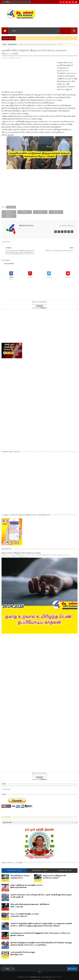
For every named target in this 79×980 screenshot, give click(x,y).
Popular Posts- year (65, 867)
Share (24, 212)
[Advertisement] (15, 75)
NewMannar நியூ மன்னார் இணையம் (42, 973)
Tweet (9, 212)
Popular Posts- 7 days (14, 867)
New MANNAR (36, 976)
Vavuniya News (12, 44)
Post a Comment (9, 260)
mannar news (7, 785)
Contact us (72, 965)
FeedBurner (43, 304)
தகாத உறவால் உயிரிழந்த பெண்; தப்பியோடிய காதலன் (21, 549)
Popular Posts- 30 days (39, 867)
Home (4, 44)
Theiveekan (52, 976)
